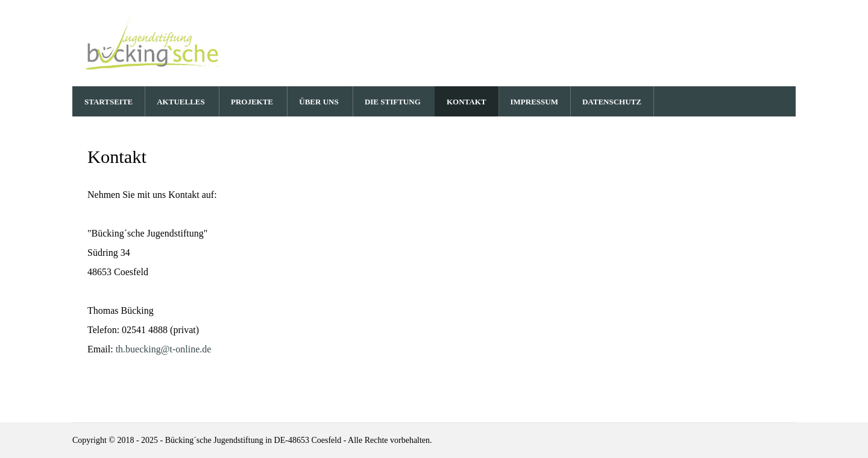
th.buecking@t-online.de (164, 349)
